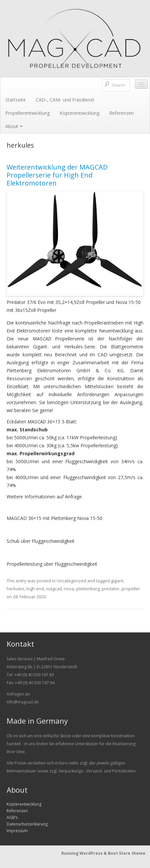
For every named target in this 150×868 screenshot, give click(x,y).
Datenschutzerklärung (27, 824)
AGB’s (12, 817)
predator (111, 589)
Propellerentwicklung (27, 113)
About (14, 126)
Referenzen (122, 113)
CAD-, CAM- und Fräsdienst (65, 100)
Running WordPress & (85, 853)
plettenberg (88, 589)
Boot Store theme (127, 853)
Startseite (16, 100)
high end (35, 589)
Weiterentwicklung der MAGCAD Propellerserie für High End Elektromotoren (57, 175)
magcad (54, 589)
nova (69, 589)
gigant (117, 581)
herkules (16, 589)
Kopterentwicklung (79, 113)
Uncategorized (71, 581)
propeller (131, 589)
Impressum (17, 831)
